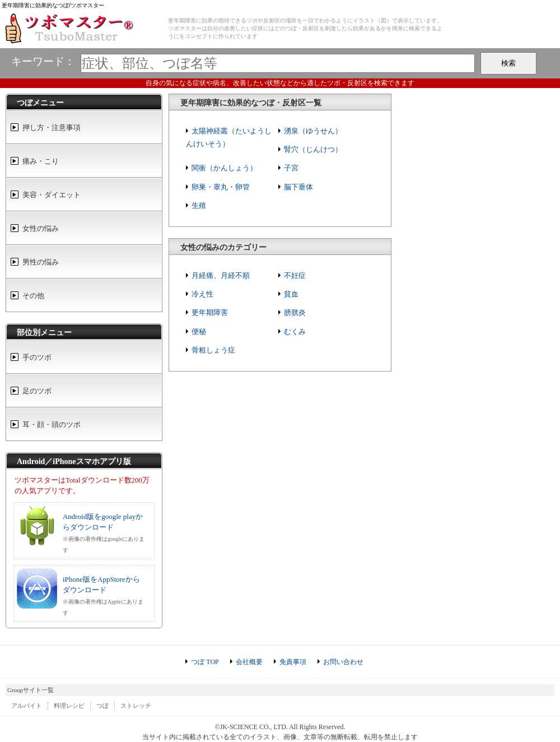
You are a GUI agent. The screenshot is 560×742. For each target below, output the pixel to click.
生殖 (199, 205)
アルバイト (27, 706)
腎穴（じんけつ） (313, 149)
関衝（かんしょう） (224, 168)
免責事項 (293, 662)
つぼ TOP (205, 662)
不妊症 (295, 275)
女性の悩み (41, 228)
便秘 (199, 331)
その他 (33, 296)
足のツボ (37, 391)
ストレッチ (136, 706)
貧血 (291, 294)
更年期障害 (210, 312)
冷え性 (202, 294)
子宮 (291, 168)
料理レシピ (69, 706)
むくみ (295, 331)
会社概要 (249, 662)
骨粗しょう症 (213, 350)
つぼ (102, 706)
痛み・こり (41, 161)
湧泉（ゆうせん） (313, 131)
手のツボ (37, 357)
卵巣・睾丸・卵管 (221, 187)
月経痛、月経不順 (221, 275)
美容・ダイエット (52, 195)
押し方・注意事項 (52, 127)
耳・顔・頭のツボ (52, 425)
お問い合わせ (343, 662)
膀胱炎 (295, 312)
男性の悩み (41, 262)
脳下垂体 (298, 187)
